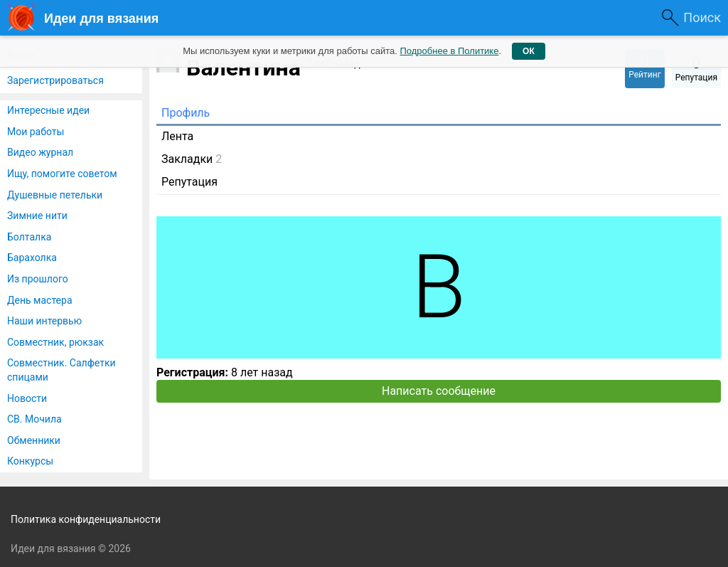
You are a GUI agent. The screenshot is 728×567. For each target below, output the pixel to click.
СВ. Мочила (34, 419)
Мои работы (36, 132)
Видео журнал (40, 152)
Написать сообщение (439, 391)
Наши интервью (44, 321)
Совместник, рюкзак (55, 342)
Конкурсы (30, 461)
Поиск (702, 17)
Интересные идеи (48, 110)
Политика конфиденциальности (86, 519)
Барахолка (32, 258)
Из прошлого (38, 279)
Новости (27, 398)
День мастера (40, 300)
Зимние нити (37, 216)
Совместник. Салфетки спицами (61, 370)
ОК (529, 51)
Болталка (29, 237)
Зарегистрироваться (55, 80)
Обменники (34, 440)
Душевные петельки (55, 195)
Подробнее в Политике (449, 51)
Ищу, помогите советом (62, 174)
